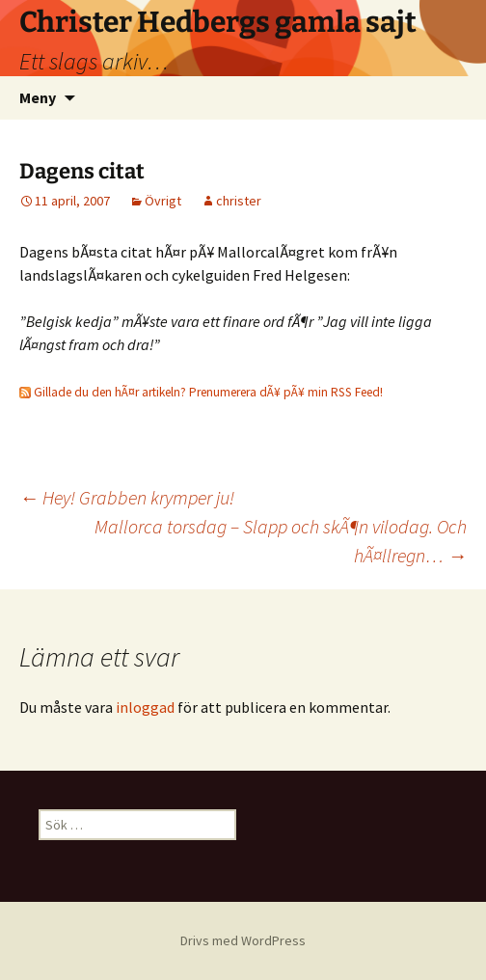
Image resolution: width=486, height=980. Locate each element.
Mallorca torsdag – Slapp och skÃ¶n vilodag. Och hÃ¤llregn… (281, 541)
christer (239, 201)
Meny (38, 97)
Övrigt (163, 201)
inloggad (145, 707)
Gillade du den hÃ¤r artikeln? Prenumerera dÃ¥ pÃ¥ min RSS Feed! (201, 392)
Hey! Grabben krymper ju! (127, 497)
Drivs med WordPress (243, 940)
